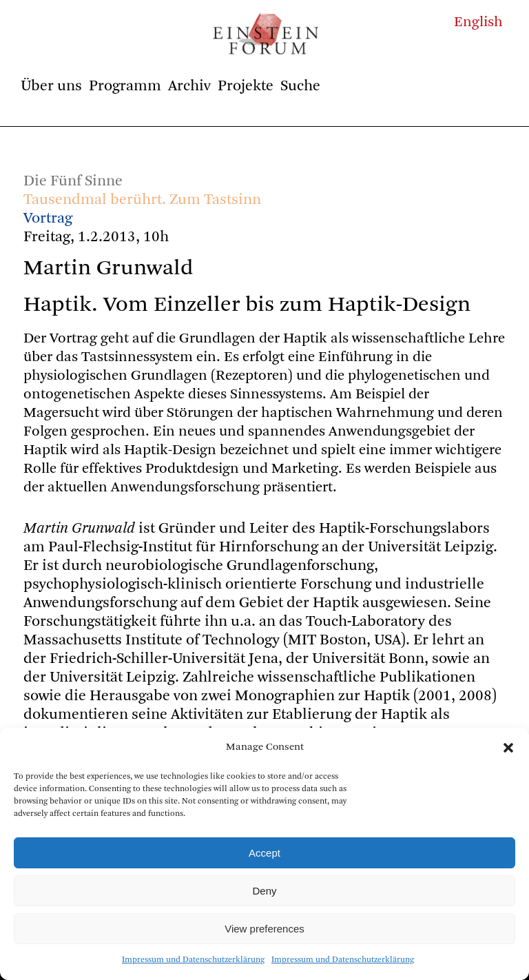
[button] (508, 748)
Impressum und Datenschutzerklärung (193, 960)
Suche (300, 86)
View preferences (264, 929)
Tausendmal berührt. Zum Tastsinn (142, 200)
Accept (264, 853)
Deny (264, 891)
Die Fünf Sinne (73, 181)
